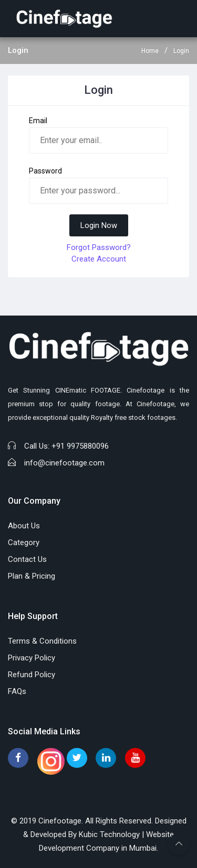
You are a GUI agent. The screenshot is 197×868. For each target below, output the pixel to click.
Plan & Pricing (32, 576)
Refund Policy (32, 675)
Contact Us (27, 559)
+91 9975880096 (80, 446)
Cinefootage (60, 821)
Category (24, 542)
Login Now (99, 225)
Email (38, 121)
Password (45, 171)
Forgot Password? (99, 247)
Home (150, 51)
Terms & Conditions (42, 641)
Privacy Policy (32, 658)
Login (181, 51)
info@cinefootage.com (64, 463)
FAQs (17, 691)
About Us (24, 526)
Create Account (99, 259)
